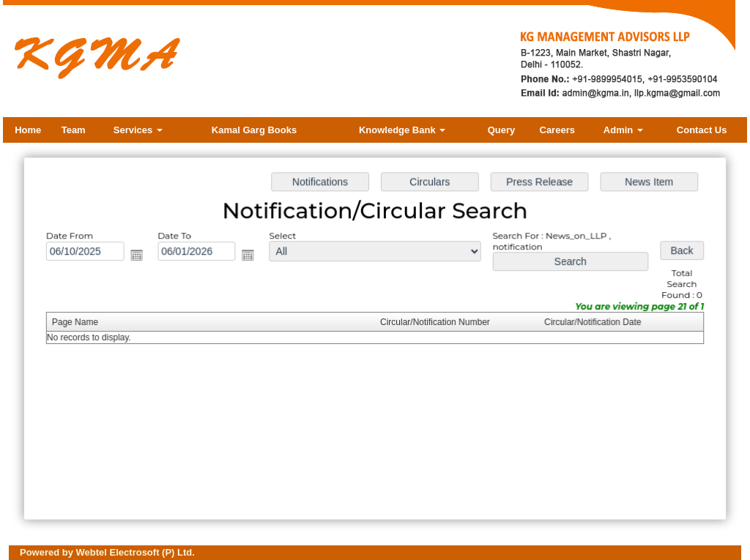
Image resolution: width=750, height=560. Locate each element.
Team (74, 130)
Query (502, 130)
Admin (623, 130)
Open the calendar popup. (142, 257)
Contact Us (702, 130)
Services (138, 130)
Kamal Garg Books (254, 130)
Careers (557, 130)
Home (28, 130)
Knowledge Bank (402, 130)
